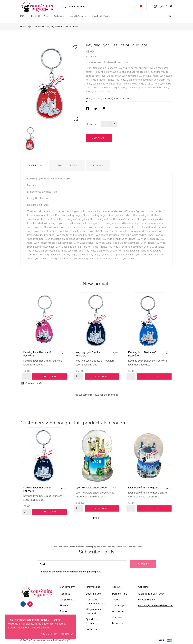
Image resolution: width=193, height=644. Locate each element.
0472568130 (146, 600)
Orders (116, 600)
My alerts (118, 623)
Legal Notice (93, 594)
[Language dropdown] (170, 16)
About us (65, 594)
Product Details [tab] (67, 166)
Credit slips (119, 606)
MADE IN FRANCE (101, 16)
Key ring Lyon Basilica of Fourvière (37, 354)
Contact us (92, 629)
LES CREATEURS (78, 16)
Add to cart (99, 138)
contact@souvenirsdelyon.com (156, 606)
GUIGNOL (59, 16)
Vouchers (117, 617)
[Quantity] (109, 124)
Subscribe (143, 564)
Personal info (120, 594)
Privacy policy (49, 634)
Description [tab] (35, 166)
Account (117, 587)
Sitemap (64, 606)
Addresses (118, 611)
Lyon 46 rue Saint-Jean (151, 594)
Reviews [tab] (98, 166)
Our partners (67, 600)
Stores (64, 611)
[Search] (103, 6)
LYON (23, 16)
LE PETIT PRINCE (40, 16)
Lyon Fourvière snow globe (91, 488)
